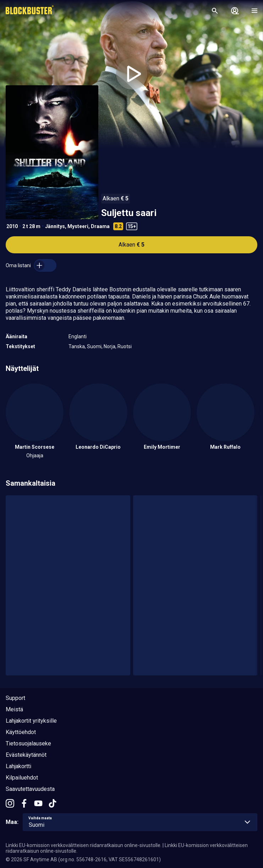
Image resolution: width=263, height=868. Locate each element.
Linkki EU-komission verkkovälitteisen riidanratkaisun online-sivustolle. (84, 845)
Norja (109, 346)
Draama (100, 226)
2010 (12, 226)
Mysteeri (78, 226)
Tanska (77, 346)
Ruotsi (125, 346)
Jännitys (55, 226)
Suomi (94, 346)
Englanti (78, 336)
